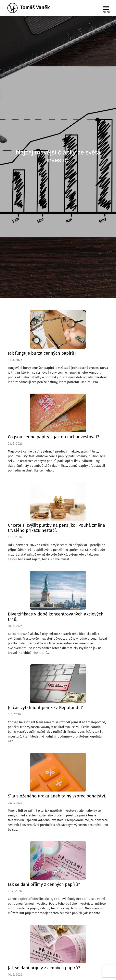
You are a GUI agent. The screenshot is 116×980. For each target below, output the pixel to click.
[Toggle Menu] (106, 8)
